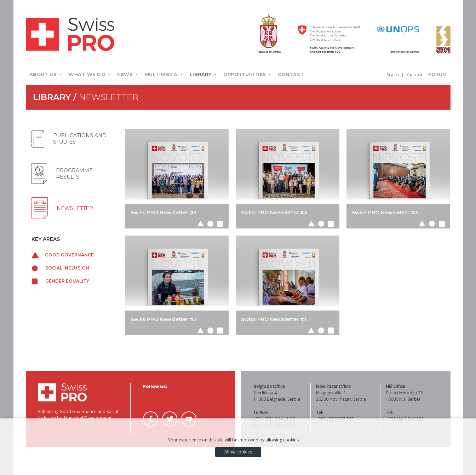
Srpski (393, 74)
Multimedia (162, 74)
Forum (438, 74)
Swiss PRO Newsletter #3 (385, 213)
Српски (415, 74)
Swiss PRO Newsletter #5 (164, 213)
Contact (291, 74)
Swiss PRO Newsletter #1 (274, 319)
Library (201, 74)
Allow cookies (238, 452)
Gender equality (60, 281)
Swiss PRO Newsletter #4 (274, 213)
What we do (88, 74)
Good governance (63, 255)
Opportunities (245, 74)
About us (44, 74)
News (126, 74)
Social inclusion (60, 268)
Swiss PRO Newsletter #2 (164, 319)
